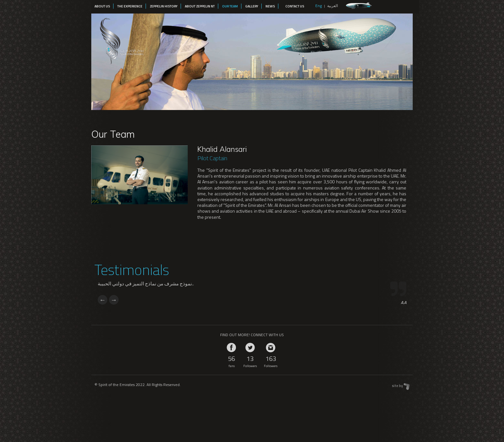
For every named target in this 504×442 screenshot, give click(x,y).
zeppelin (359, 6)
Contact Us (295, 6)
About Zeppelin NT (200, 6)
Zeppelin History (164, 6)
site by (397, 386)
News (270, 6)
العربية (333, 6)
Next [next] (114, 300)
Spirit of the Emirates (121, 40)
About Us (102, 6)
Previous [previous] (103, 300)
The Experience (130, 6)
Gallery (252, 6)
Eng (319, 6)
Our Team (230, 6)
